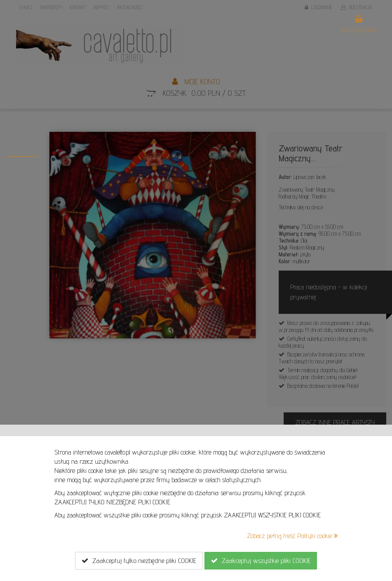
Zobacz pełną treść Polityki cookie (292, 536)
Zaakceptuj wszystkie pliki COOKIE (261, 561)
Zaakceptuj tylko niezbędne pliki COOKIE (139, 561)
